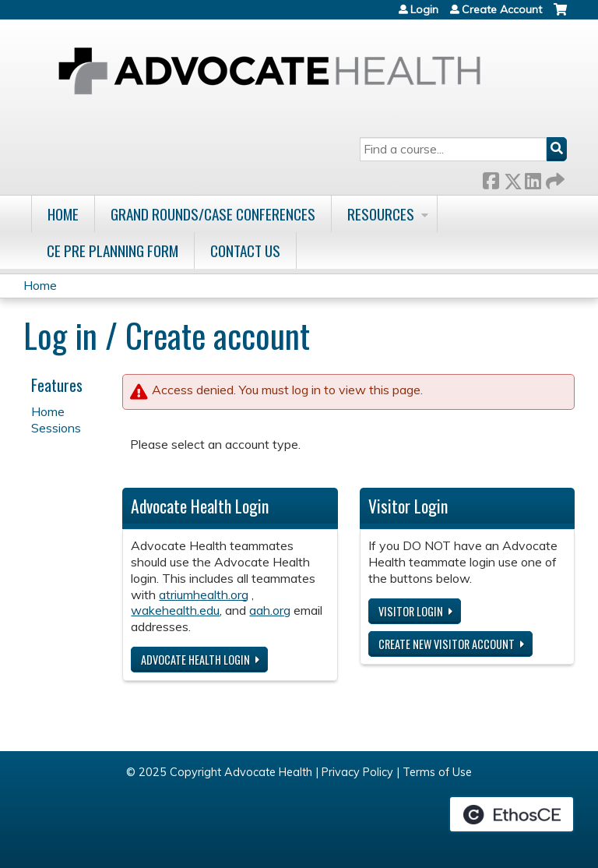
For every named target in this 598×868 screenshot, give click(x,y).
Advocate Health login (195, 660)
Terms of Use (437, 772)
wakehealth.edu (175, 610)
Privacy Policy (357, 772)
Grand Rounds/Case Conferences (213, 214)
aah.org (270, 610)
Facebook (491, 178)
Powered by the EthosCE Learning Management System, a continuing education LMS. (512, 814)
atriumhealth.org (204, 595)
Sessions (56, 428)
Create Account (502, 9)
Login (424, 9)
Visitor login (411, 611)
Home (63, 214)
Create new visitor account (447, 644)
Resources (381, 214)
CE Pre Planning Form (113, 251)
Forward (554, 178)
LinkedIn (533, 178)
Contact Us (245, 251)
